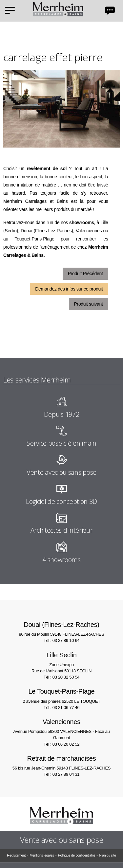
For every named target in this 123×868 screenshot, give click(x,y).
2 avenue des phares (61, 695)
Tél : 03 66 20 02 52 (61, 744)
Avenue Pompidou (61, 729)
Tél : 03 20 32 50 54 (61, 677)
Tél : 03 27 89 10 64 (61, 640)
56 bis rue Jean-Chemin (61, 762)
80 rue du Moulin (61, 628)
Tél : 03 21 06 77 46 (61, 708)
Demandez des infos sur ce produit (69, 289)
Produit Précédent (85, 274)
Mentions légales (42, 855)
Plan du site (107, 855)
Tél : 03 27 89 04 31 (61, 774)
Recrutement (16, 855)
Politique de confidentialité (77, 855)
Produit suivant (89, 304)
